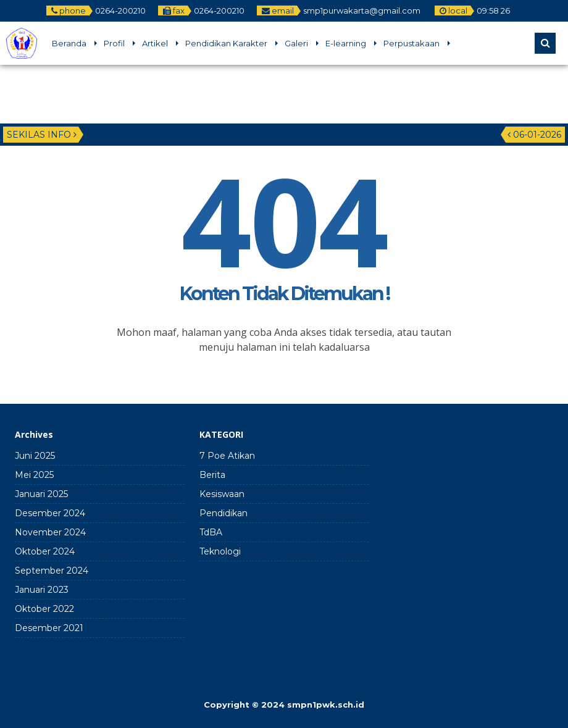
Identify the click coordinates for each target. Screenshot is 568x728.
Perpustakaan (411, 43)
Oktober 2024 (45, 551)
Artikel (155, 43)
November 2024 (50, 532)
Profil (114, 43)
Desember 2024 (50, 513)
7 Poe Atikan (227, 456)
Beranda (69, 43)
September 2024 (52, 571)
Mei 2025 (34, 475)
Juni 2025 (35, 456)
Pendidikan (223, 513)
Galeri (296, 43)
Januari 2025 (41, 494)
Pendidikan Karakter (226, 43)
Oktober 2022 (44, 609)
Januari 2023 (42, 590)
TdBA (211, 532)
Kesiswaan (222, 494)
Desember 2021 (49, 628)
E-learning (346, 43)
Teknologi (220, 551)
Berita (212, 475)
